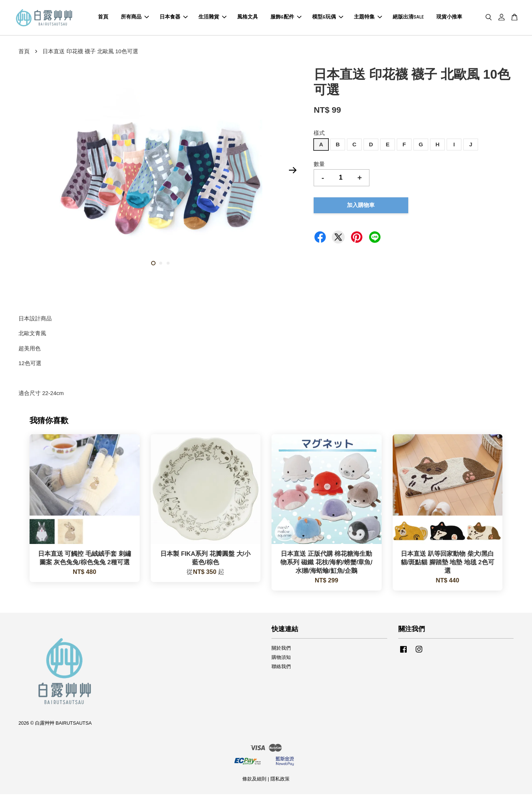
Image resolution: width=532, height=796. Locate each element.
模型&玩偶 (328, 18)
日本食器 (174, 18)
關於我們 (281, 649)
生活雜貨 (212, 18)
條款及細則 (254, 781)
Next (293, 171)
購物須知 (281, 659)
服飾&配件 (286, 18)
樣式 (319, 135)
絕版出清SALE (408, 18)
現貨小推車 (449, 18)
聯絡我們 (281, 668)
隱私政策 (280, 781)
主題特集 (368, 18)
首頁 (103, 18)
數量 (319, 165)
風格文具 (248, 18)
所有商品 (135, 18)
